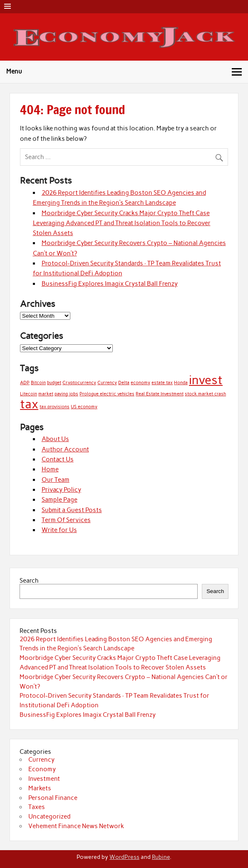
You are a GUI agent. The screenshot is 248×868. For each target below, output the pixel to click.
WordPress (124, 857)
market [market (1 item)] (46, 394)
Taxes (37, 807)
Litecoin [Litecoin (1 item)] (29, 394)
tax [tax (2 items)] (29, 404)
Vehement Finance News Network (76, 826)
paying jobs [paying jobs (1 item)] (66, 394)
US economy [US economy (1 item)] (84, 407)
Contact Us (58, 459)
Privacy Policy (61, 490)
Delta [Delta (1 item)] (124, 383)
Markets (40, 788)
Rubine (161, 857)
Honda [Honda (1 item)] (181, 383)
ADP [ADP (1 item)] (25, 383)
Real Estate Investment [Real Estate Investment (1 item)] (160, 394)
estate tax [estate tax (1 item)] (162, 383)
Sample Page (60, 500)
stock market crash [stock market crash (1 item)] (205, 394)
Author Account (65, 449)
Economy (42, 769)
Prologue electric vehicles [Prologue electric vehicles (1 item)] (107, 394)
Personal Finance (53, 798)
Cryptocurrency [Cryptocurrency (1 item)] (79, 383)
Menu (14, 71)
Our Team (56, 480)
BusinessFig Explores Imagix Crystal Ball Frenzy (110, 284)
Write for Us (59, 530)
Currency (41, 760)
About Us (55, 439)
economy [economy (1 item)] (140, 383)
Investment (44, 779)
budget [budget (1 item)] (54, 383)
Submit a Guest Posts (72, 510)
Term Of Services (66, 520)
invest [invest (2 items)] (206, 380)
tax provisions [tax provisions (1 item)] (55, 407)
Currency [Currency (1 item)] (107, 383)
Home (50, 469)
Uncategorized (49, 817)
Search (29, 581)
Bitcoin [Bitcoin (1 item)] (38, 383)
